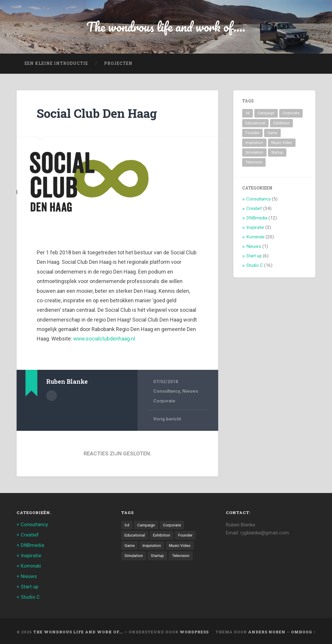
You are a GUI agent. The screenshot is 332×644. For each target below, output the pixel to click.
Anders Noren (267, 630)
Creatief (254, 208)
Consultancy (167, 391)
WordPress (194, 630)
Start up (254, 256)
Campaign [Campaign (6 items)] (266, 113)
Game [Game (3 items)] (272, 133)
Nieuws (190, 391)
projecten (118, 63)
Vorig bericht (167, 419)
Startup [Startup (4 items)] (277, 152)
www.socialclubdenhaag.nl (105, 339)
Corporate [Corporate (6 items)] (291, 113)
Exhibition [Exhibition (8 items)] (281, 123)
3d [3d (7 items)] (248, 113)
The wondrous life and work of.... (166, 27)
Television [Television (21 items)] (254, 162)
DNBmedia (257, 218)
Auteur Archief (52, 395)
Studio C (255, 265)
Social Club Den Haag (97, 113)
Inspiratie (255, 227)
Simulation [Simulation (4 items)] (254, 152)
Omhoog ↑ (303, 630)
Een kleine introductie (56, 63)
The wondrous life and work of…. (78, 630)
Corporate (164, 401)
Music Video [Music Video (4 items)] (282, 143)
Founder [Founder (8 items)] (252, 133)
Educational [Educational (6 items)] (255, 123)
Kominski (255, 237)
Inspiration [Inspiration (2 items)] (254, 143)
